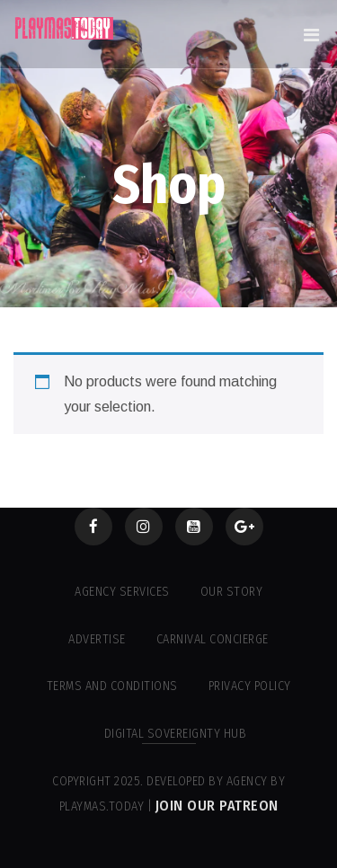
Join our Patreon (217, 806)
